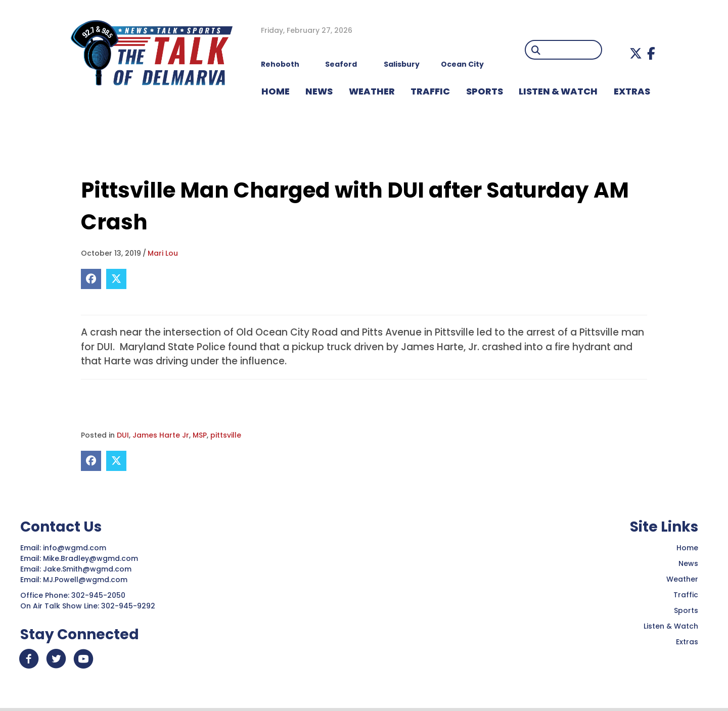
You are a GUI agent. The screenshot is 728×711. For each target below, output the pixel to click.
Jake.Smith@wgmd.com (88, 569)
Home (687, 548)
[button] (636, 53)
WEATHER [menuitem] (372, 91)
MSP (200, 435)
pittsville (226, 435)
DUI (123, 435)
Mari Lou (163, 253)
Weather (682, 579)
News (688, 563)
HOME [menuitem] (276, 91)
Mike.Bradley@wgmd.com (90, 558)
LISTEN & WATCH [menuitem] (558, 91)
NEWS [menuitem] (319, 91)
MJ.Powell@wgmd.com (87, 580)
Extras (687, 642)
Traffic (686, 595)
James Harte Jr (161, 435)
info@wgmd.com (76, 548)
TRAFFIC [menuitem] (430, 91)
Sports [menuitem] (485, 91)
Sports (686, 610)
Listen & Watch (671, 626)
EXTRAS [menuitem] (632, 91)
